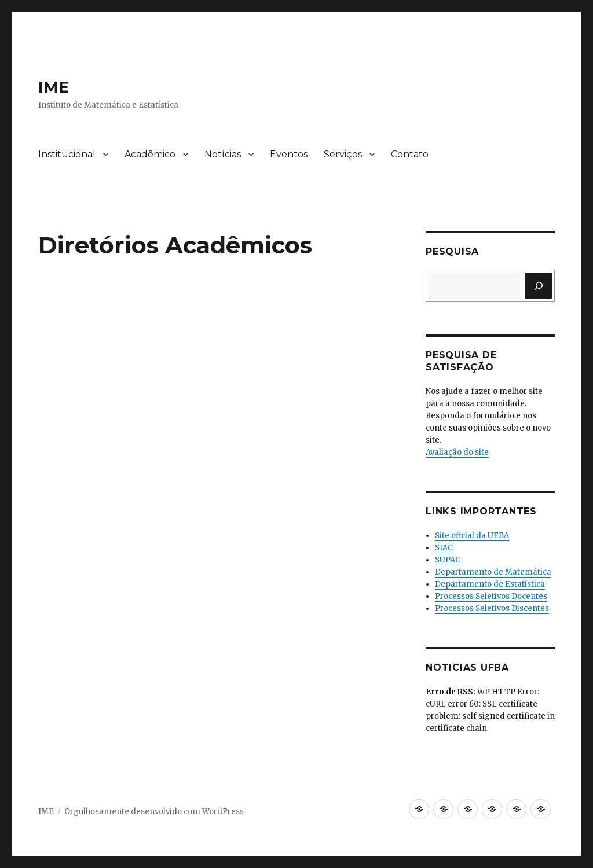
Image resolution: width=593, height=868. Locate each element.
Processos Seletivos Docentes (491, 596)
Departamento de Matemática (493, 572)
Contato (410, 154)
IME (54, 87)
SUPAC (448, 560)
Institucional (67, 154)
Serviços (343, 154)
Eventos (289, 154)
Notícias (223, 154)
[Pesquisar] (539, 286)
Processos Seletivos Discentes (492, 608)
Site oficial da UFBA (472, 536)
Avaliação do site (457, 452)
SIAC (444, 548)
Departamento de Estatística (490, 584)
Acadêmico (150, 154)
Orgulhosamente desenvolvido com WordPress (154, 812)
